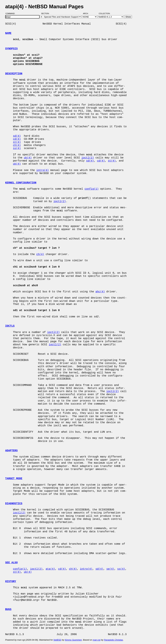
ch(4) (17, 145)
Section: (46, 13)
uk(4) (28, 158)
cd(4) (17, 139)
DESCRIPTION (14, 74)
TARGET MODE (14, 479)
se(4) (110, 569)
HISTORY (11, 581)
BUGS (8, 609)
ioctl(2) (88, 158)
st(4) (17, 142)
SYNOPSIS (11, 49)
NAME (8, 33)
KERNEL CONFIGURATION (21, 183)
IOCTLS (10, 326)
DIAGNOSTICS (14, 504)
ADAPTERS (11, 451)
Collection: (104, 13)
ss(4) (17, 148)
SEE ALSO (11, 563)
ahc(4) (100, 292)
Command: (11, 13)
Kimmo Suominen (73, 640)
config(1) (92, 189)
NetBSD (57, 640)
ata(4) (50, 569)
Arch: (87, 13)
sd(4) (17, 136)
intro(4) (43, 170)
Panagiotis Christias (113, 640)
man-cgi (97, 640)
